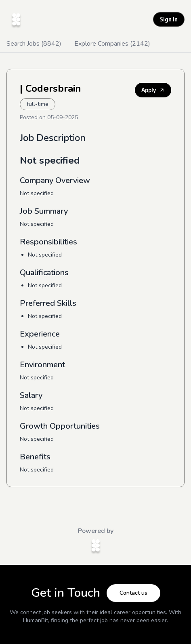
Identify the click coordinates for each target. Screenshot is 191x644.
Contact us (133, 593)
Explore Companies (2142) (112, 44)
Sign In (169, 19)
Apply (153, 90)
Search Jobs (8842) (34, 44)
